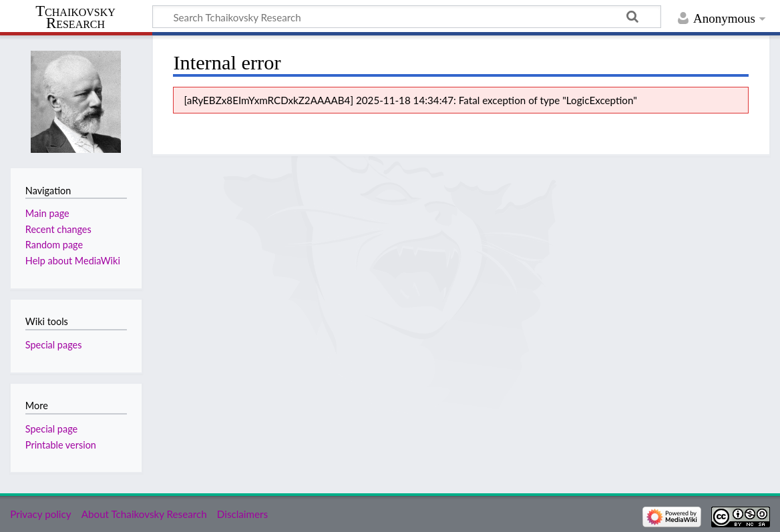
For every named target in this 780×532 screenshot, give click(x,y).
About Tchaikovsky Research (144, 514)
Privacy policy (40, 514)
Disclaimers (242, 514)
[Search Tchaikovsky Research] (407, 17)
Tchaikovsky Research (75, 17)
